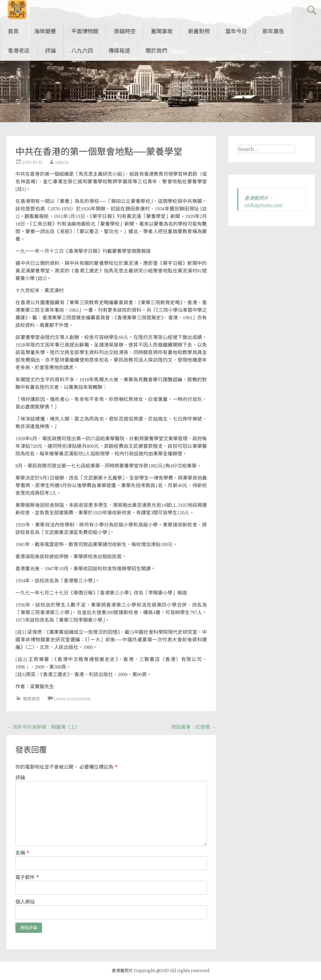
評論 (50, 51)
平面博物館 (85, 31)
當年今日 (236, 31)
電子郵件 (27, 877)
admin (62, 162)
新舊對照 (199, 31)
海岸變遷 (45, 31)
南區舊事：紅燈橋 (194, 727)
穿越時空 (125, 31)
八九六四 (82, 51)
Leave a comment (72, 699)
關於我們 (156, 51)
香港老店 (19, 51)
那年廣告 (273, 31)
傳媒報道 (119, 51)
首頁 (13, 31)
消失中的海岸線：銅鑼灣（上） (43, 727)
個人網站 (25, 902)
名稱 (22, 853)
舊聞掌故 (162, 31)
